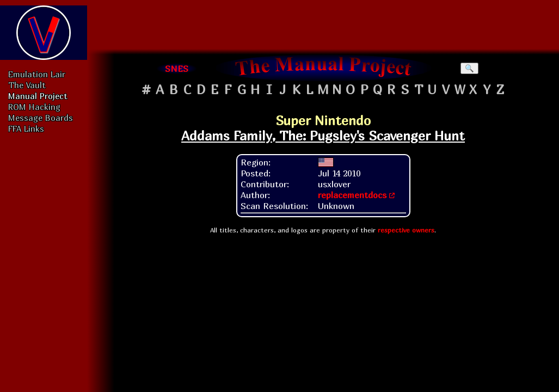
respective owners (406, 230)
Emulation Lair (37, 74)
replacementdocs (352, 195)
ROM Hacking (34, 107)
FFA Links (26, 128)
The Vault (27, 85)
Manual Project (38, 96)
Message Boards (41, 118)
